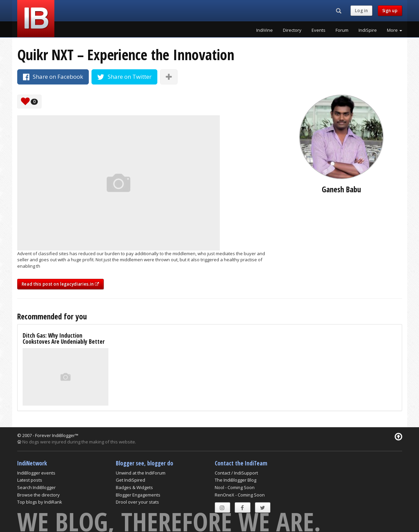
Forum (342, 30)
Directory (292, 30)
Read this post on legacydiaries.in (60, 284)
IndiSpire (368, 30)
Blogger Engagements (138, 495)
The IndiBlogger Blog (235, 480)
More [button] (395, 30)
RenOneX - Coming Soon (240, 495)
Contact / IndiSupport (236, 473)
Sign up (390, 11)
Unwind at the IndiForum (141, 473)
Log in (361, 11)
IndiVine (265, 30)
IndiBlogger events (36, 473)
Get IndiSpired (130, 480)
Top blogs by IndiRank (40, 502)
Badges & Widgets (134, 487)
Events (319, 30)
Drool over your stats (137, 502)
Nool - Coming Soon (235, 487)
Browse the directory (38, 495)
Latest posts (30, 480)
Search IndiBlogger (36, 487)
